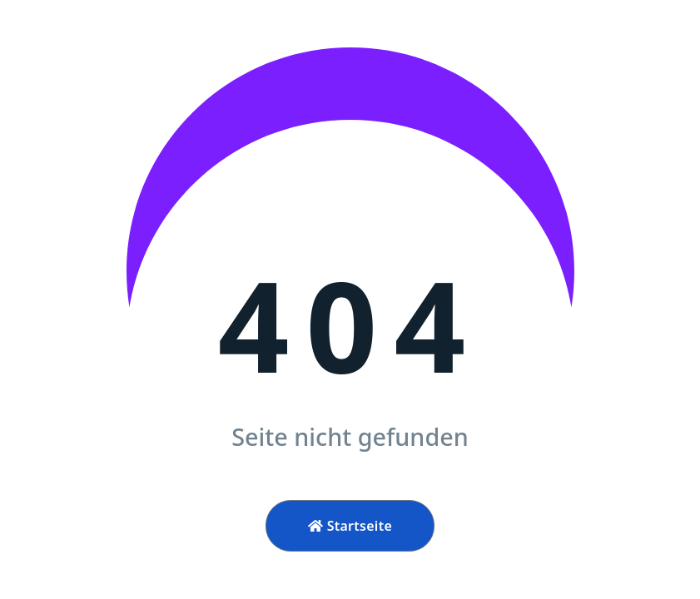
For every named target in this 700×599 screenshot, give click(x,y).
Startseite (350, 526)
